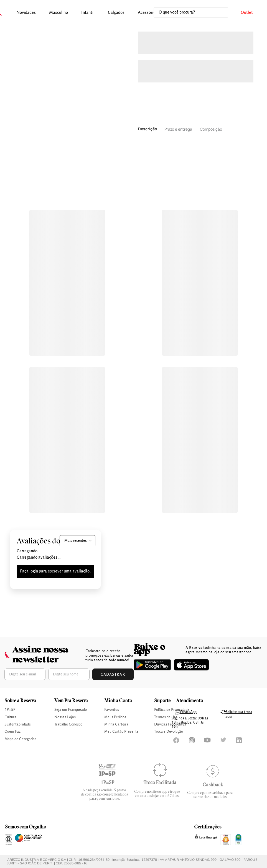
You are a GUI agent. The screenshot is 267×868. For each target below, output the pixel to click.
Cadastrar (113, 675)
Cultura (10, 717)
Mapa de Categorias (20, 739)
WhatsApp (188, 712)
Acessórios (148, 13)
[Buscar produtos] (218, 12)
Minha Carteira (116, 724)
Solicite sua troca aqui (239, 714)
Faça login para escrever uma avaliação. (55, 571)
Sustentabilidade (18, 724)
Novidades (26, 13)
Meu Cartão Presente (121, 732)
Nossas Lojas (65, 717)
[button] (26, 13)
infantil (88, 13)
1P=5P (10, 710)
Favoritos (112, 710)
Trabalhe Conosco (68, 724)
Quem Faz (12, 732)
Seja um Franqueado (71, 710)
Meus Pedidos (115, 717)
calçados (116, 13)
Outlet (247, 13)
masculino (59, 13)
